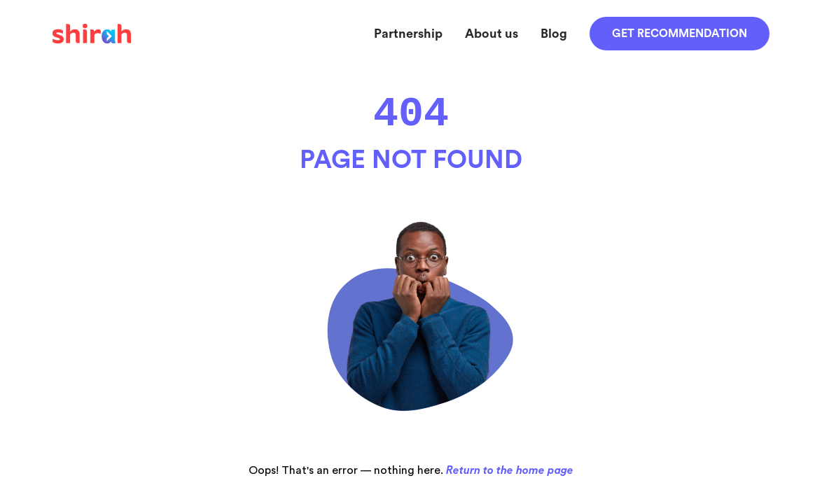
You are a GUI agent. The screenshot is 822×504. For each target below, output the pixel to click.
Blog (554, 34)
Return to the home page (510, 470)
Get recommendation (680, 34)
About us (492, 34)
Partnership (408, 34)
